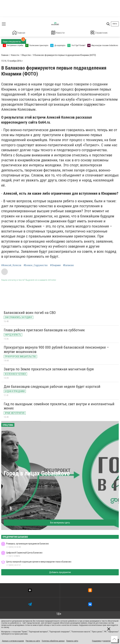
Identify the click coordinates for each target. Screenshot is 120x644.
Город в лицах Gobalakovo (37, 473)
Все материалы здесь (60, 522)
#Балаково (68, 265)
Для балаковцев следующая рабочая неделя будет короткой (52, 386)
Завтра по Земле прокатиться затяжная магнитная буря (49, 369)
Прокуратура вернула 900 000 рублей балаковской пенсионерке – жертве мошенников (56, 349)
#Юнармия (55, 265)
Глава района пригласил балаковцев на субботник (44, 330)
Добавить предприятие (60, 572)
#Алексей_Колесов (11, 265)
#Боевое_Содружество (36, 265)
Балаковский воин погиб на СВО (30, 312)
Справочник (99, 33)
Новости (58, 33)
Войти (115, 24)
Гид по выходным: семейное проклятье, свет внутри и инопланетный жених (59, 406)
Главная (19, 33)
